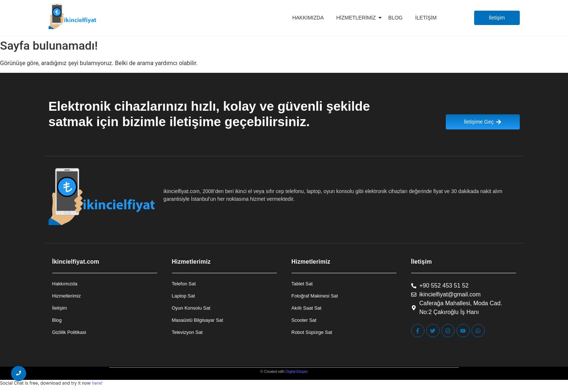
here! (97, 383)
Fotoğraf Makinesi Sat (315, 296)
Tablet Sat (302, 284)
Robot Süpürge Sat (312, 332)
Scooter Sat (304, 320)
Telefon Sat (184, 284)
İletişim (426, 18)
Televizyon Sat (187, 332)
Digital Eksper (297, 371)
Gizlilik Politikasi (69, 332)
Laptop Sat (184, 296)
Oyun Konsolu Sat (191, 308)
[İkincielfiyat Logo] (73, 16)
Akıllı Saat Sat (307, 308)
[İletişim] (497, 18)
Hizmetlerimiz (357, 18)
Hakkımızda (308, 18)
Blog (396, 18)
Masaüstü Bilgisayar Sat (197, 320)
